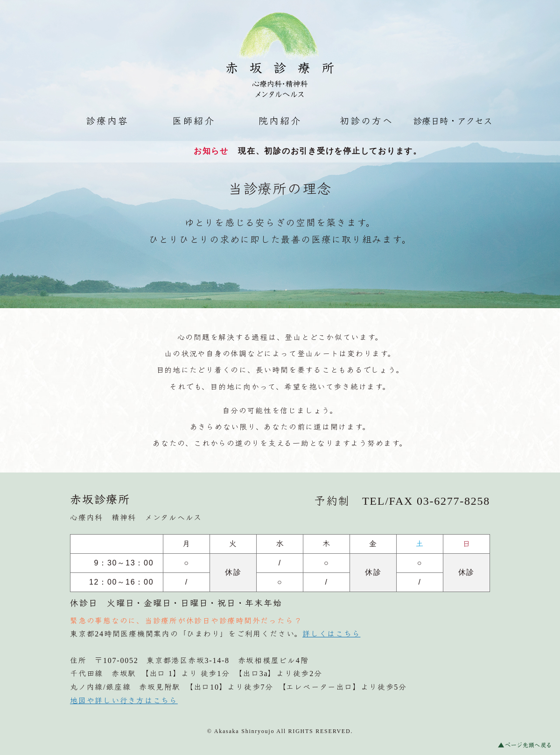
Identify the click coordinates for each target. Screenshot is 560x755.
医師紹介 (194, 121)
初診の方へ (367, 121)
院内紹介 (280, 121)
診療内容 (107, 121)
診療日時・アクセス (453, 121)
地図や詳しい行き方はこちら (124, 701)
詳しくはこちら (331, 634)
